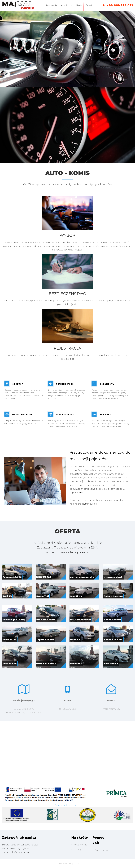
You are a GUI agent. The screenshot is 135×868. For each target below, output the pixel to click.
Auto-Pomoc (66, 5)
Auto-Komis (51, 5)
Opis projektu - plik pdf (67, 805)
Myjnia (79, 5)
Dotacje (89, 5)
